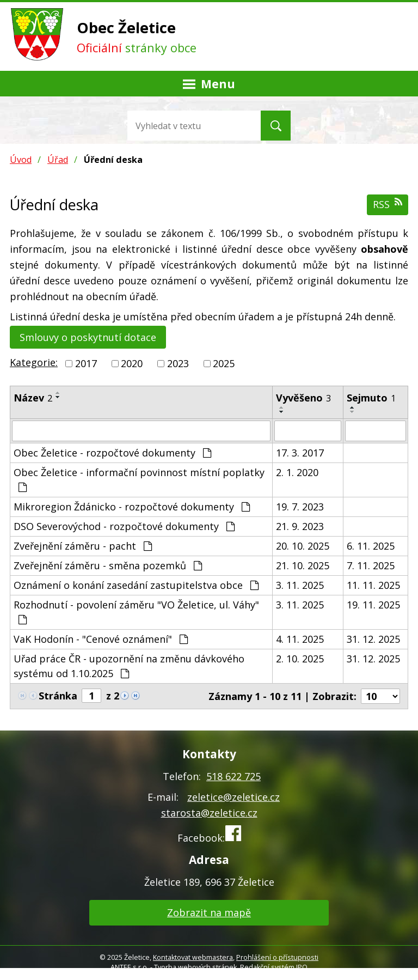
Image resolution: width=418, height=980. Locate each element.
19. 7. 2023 (300, 507)
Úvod (21, 160)
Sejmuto (371, 398)
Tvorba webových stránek (195, 967)
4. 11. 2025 (300, 639)
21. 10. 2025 (303, 565)
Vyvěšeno (303, 398)
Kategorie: (34, 362)
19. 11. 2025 (373, 605)
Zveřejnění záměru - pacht (83, 546)
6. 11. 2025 (371, 546)
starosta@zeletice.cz (209, 813)
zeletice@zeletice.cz (233, 797)
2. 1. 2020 (297, 472)
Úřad (58, 160)
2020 (132, 363)
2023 (178, 363)
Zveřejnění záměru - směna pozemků (108, 565)
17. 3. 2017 (300, 453)
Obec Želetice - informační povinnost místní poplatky (139, 479)
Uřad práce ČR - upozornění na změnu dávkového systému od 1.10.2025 (129, 666)
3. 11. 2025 (300, 585)
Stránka (58, 696)
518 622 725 (233, 776)
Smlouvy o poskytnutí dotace (88, 337)
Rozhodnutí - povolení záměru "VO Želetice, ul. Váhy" (136, 611)
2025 (224, 363)
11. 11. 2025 (373, 585)
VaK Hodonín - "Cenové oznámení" (101, 639)
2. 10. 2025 (300, 659)
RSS (388, 204)
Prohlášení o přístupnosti (277, 957)
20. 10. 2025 (303, 546)
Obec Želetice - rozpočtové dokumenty (112, 453)
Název (33, 398)
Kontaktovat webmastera (193, 957)
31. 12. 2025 (373, 639)
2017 (86, 363)
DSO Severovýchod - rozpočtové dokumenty (124, 526)
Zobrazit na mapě (209, 912)
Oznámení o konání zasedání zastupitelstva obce (136, 585)
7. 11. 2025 (371, 565)
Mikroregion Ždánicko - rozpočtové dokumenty (132, 507)
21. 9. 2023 (300, 526)
